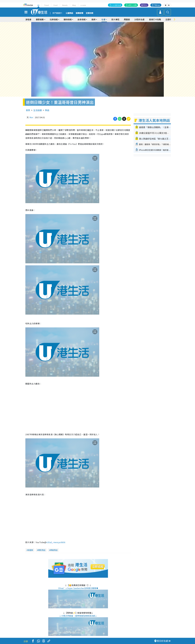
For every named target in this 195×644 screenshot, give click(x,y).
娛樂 (94, 19)
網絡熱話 (54, 550)
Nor (31, 117)
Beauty (65, 5)
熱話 (47, 110)
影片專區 (115, 19)
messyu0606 (59, 542)
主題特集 (169, 19)
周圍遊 (127, 19)
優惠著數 (40, 19)
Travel (47, 5)
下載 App (157, 5)
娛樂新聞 (79, 13)
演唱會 (28, 19)
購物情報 (68, 19)
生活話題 (38, 110)
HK (38, 5)
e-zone (83, 5)
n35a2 (49, 542)
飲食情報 (82, 19)
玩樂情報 (54, 19)
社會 (103, 19)
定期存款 (90, 13)
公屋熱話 (69, 13)
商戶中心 (144, 5)
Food (56, 5)
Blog (74, 5)
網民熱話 (42, 550)
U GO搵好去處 (116, 5)
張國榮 (30, 550)
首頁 (28, 110)
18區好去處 (139, 19)
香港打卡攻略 (155, 19)
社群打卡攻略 (132, 5)
